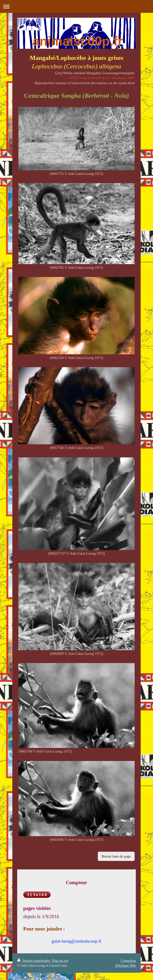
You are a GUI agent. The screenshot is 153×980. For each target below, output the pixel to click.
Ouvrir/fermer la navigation (76, 6)
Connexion (128, 961)
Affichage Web (125, 965)
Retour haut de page (116, 856)
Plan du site (60, 961)
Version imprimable (34, 961)
